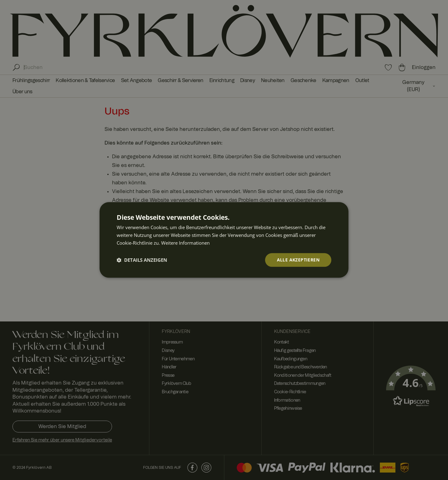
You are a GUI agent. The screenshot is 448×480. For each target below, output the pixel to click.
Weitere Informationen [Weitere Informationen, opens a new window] (185, 243)
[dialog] (224, 240)
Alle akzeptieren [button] (298, 260)
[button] (142, 260)
